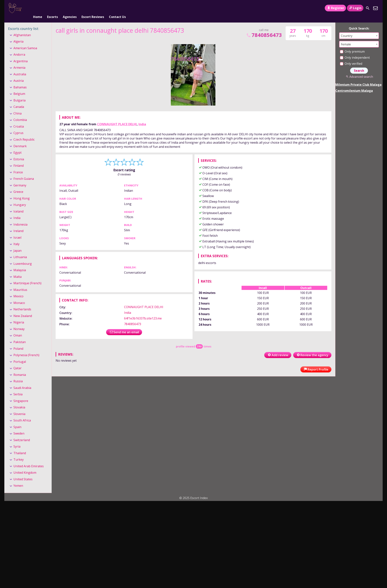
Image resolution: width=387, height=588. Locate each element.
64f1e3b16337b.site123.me (143, 312)
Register (335, 8)
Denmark (20, 140)
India (142, 118)
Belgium (19, 88)
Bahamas (20, 81)
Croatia (19, 120)
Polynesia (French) (26, 349)
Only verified (351, 57)
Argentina (21, 55)
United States (23, 473)
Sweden (19, 427)
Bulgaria (19, 94)
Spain (17, 421)
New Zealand (23, 310)
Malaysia (20, 264)
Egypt (17, 146)
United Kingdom (25, 466)
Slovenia (19, 408)
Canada (19, 101)
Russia (18, 375)
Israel (17, 231)
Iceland (18, 205)
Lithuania (20, 251)
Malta (17, 270)
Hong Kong (22, 192)
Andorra (19, 48)
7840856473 (264, 29)
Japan (17, 244)
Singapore (21, 395)
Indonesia (20, 218)
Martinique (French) (27, 277)
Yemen (18, 480)
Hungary (20, 199)
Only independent (355, 51)
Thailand (20, 447)
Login (355, 8)
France (18, 166)
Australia (20, 68)
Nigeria (19, 316)
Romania (20, 368)
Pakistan (20, 336)
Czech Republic (24, 133)
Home (38, 8)
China (17, 107)
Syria (17, 440)
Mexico (18, 290)
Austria (19, 75)
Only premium (352, 45)
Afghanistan (22, 29)
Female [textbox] (346, 38)
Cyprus (18, 127)
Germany (20, 179)
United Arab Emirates (29, 460)
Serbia (18, 388)
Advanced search (359, 70)
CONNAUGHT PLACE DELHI (117, 118)
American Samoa (25, 42)
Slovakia (19, 401)
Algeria (18, 35)
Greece (18, 185)
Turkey (19, 453)
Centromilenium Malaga (354, 84)
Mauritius (20, 283)
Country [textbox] (347, 30)
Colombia (20, 114)
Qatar (17, 362)
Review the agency (312, 349)
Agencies (70, 8)
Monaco (19, 297)
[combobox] (359, 29)
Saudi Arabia (22, 382)
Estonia (19, 153)
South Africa (22, 414)
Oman (18, 329)
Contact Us (117, 8)
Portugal (20, 355)
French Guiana (24, 172)
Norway (19, 323)
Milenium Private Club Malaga (358, 78)
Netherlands (22, 303)
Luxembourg (23, 257)
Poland (18, 342)
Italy (16, 238)
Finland (19, 159)
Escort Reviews (93, 8)
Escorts (52, 8)
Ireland (18, 225)
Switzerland (22, 434)
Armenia (19, 62)
